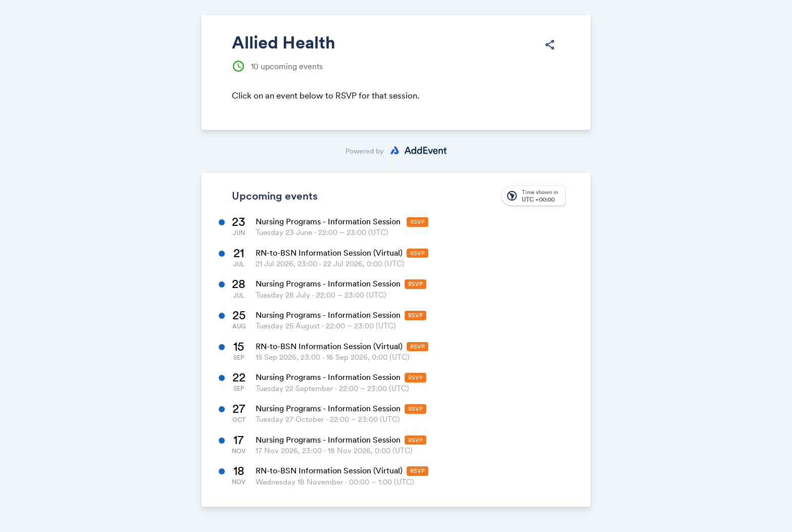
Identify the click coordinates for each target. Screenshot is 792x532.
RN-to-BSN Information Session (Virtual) (329, 253)
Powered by (365, 151)
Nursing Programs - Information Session (329, 221)
